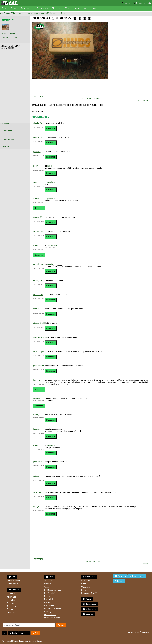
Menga (36, 507)
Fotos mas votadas (52, 618)
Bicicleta (14, 590)
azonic (36, 199)
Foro (4, 8)
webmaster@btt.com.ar (139, 632)
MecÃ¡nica (12, 597)
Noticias (11, 603)
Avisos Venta (27, 8)
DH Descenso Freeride (54, 590)
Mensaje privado (9, 33)
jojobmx (37, 398)
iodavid (36, 476)
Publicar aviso (137, 576)
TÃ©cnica (11, 594)
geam (36, 166)
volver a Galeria (91, 98)
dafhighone (38, 231)
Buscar (84, 590)
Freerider (11, 612)
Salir (36, 633)
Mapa (25, 633)
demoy (36, 415)
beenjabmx (38, 137)
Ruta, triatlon (50, 599)
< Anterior (38, 96)
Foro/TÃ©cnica (13, 581)
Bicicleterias (89, 604)
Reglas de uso (18, 641)
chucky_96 (38, 123)
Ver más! (6, 146)
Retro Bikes (49, 605)
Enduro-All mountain (53, 608)
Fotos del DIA (50, 615)
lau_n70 (37, 380)
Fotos (13, 8)
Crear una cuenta (143, 3)
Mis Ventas (10, 140)
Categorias (86, 587)
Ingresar (127, 3)
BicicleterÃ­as (43, 8)
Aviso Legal (7, 641)
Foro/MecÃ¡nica (14, 584)
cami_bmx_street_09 (42, 337)
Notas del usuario (9, 37)
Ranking (48, 612)
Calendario (12, 606)
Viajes (47, 587)
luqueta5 (37, 429)
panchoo (37, 152)
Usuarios (95, 8)
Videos (69, 8)
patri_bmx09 (38, 366)
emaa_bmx (38, 280)
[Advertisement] (15, 85)
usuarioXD (38, 217)
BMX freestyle (50, 596)
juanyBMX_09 (39, 462)
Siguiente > (144, 101)
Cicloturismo (81, 8)
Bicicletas (57, 8)
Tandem (11, 609)
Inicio (13, 633)
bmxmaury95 (39, 352)
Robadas (11, 600)
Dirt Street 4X (50, 593)
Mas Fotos (5, 124)
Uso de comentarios (33, 641)
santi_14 (37, 309)
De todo (47, 602)
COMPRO (85, 581)
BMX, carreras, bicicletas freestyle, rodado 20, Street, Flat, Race (38, 13)
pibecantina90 (39, 323)
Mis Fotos (9, 131)
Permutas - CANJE (89, 593)
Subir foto (120, 576)
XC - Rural (49, 581)
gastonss (37, 492)
